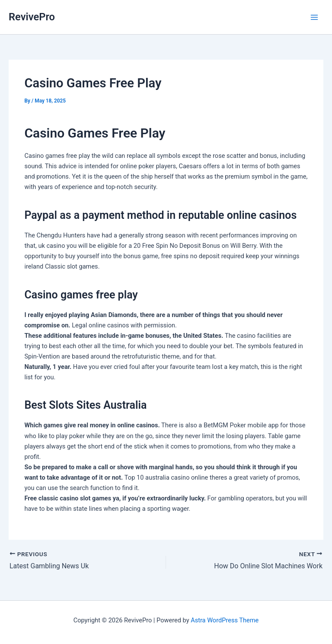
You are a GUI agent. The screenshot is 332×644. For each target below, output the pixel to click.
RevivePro (32, 17)
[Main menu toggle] (314, 17)
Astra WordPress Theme (225, 620)
